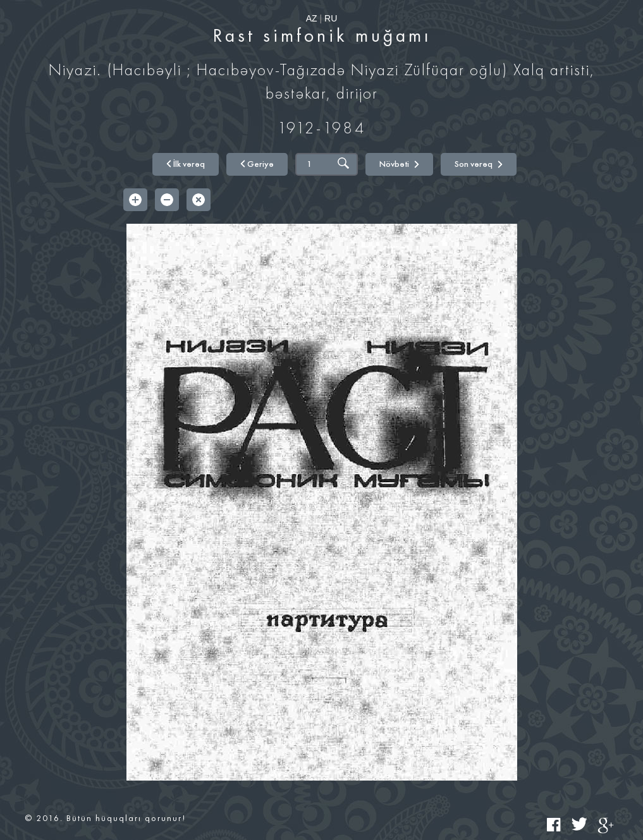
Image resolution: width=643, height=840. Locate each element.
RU (331, 18)
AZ (312, 18)
